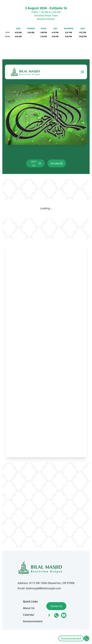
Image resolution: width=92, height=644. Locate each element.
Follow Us (55, 570)
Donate (54, 188)
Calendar (31, 577)
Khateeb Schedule (46, 19)
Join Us (36, 188)
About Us (31, 572)
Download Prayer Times (46, 16)
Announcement (71, 638)
